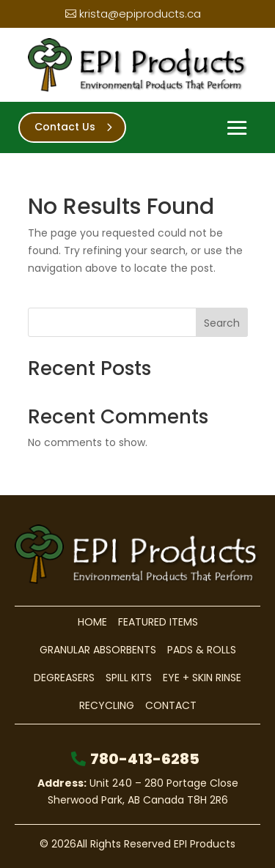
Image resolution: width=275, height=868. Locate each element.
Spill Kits (129, 678)
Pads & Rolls (202, 650)
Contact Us (65, 127)
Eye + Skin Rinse (202, 678)
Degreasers (64, 678)
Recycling (107, 705)
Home (92, 622)
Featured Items (158, 622)
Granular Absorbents (98, 650)
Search (222, 323)
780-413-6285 (145, 759)
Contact (171, 705)
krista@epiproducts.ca (140, 14)
